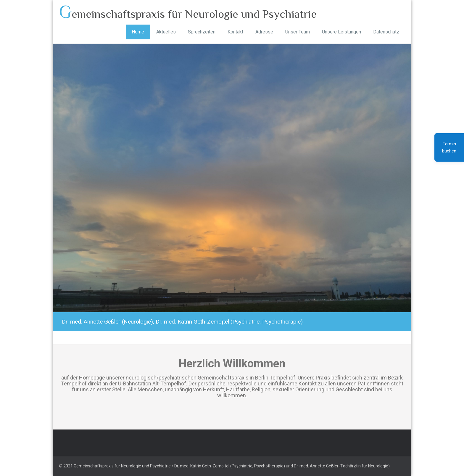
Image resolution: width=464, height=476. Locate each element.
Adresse (264, 32)
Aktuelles (166, 32)
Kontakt (235, 32)
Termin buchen (449, 147)
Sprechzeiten (202, 32)
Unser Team (298, 32)
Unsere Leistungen (341, 32)
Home (138, 32)
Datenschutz (386, 32)
